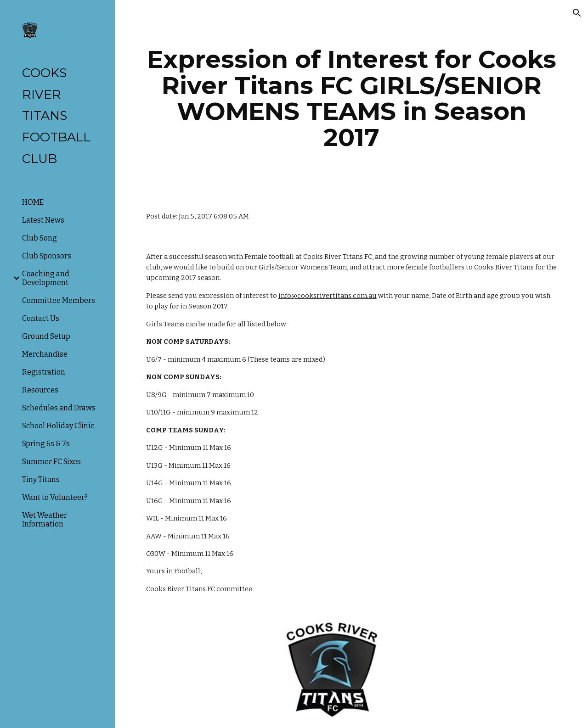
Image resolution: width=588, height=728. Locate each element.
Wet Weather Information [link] (45, 520)
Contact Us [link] (41, 318)
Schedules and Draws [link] (59, 408)
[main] (352, 98)
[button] (577, 13)
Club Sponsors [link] (47, 256)
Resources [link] (40, 390)
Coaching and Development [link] (46, 278)
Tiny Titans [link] (41, 479)
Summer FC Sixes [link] (51, 462)
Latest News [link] (43, 220)
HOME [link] (33, 202)
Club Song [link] (40, 238)
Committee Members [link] (59, 300)
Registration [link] (44, 372)
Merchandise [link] (45, 354)
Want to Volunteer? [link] (55, 497)
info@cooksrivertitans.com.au (328, 296)
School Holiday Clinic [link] (58, 426)
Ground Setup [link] (46, 336)
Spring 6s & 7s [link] (46, 444)
